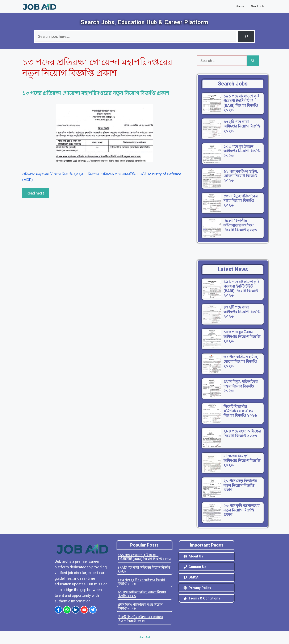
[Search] (246, 36)
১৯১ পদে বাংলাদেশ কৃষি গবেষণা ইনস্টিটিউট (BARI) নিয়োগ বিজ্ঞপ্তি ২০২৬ (144, 557)
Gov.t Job (257, 6)
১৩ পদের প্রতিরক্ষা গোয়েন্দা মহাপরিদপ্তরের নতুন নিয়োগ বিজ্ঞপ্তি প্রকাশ (96, 93)
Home (240, 6)
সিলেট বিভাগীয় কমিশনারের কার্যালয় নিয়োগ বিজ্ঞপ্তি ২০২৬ (140, 619)
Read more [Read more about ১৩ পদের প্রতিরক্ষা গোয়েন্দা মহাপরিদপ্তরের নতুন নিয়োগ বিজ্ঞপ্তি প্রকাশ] (35, 193)
